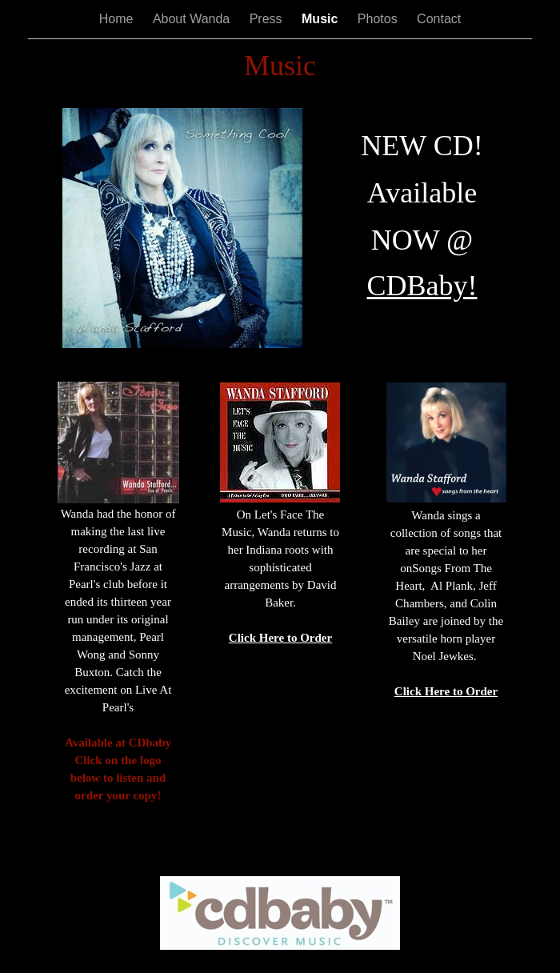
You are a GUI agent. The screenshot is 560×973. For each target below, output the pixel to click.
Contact (439, 19)
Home (118, 19)
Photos (379, 19)
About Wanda (193, 19)
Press (268, 19)
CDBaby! (422, 286)
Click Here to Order (280, 638)
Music (322, 19)
